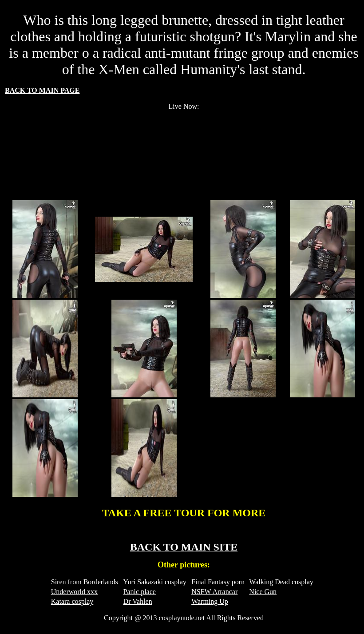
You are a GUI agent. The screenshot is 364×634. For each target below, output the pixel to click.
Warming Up (210, 601)
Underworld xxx (74, 592)
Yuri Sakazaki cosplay (155, 582)
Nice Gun (263, 592)
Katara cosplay (72, 601)
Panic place (140, 592)
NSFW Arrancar (214, 592)
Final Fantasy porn (218, 582)
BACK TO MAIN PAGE (42, 90)
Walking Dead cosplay (281, 582)
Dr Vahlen (138, 601)
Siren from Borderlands (85, 582)
